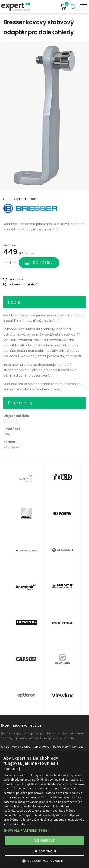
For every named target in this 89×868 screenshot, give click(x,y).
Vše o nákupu (21, 747)
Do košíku (43, 262)
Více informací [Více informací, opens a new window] (23, 824)
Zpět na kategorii (26, 199)
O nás (5, 747)
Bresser (30, 208)
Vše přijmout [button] (44, 840)
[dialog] (44, 810)
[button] (44, 830)
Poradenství (61, 747)
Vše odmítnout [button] (44, 851)
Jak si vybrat (42, 747)
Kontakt (78, 747)
